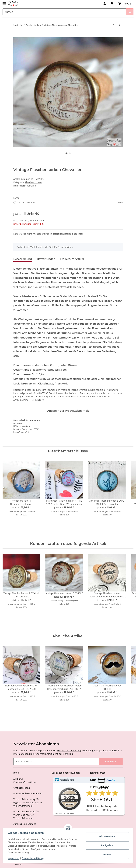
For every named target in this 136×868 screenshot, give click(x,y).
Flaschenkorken (33, 182)
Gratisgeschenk (22, 788)
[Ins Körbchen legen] (16, 36)
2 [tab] (70, 153)
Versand (40, 221)
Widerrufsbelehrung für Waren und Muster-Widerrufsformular (26, 815)
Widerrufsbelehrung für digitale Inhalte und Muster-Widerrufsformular (28, 803)
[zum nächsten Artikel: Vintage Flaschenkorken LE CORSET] (120, 25)
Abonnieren (111, 762)
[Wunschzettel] (112, 4)
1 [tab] (66, 153)
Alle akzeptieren (107, 836)
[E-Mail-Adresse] (56, 762)
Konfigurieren (107, 845)
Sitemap (18, 864)
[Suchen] (64, 12)
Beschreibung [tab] (23, 259)
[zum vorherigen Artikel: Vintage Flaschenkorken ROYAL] (113, 25)
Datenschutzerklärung (69, 751)
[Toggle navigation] (4, 2)
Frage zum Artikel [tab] (72, 259)
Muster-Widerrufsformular (28, 793)
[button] (105, 4)
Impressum (13, 858)
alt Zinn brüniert (70, 203)
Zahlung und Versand (25, 824)
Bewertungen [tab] (46, 259)
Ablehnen (107, 855)
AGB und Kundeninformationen (25, 781)
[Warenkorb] (125, 4)
